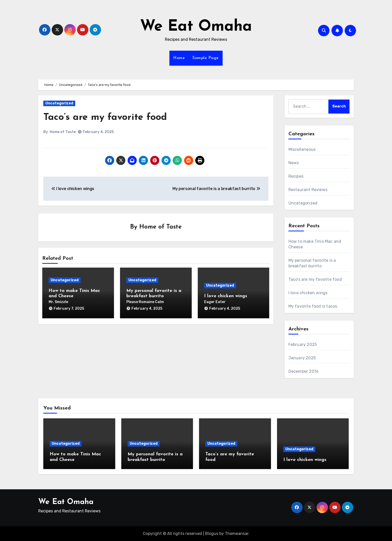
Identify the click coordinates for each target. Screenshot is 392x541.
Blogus (212, 534)
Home (179, 58)
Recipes (296, 176)
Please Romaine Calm (145, 302)
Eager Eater (215, 302)
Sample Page (206, 58)
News (294, 163)
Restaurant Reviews (308, 190)
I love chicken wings (226, 296)
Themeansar (237, 534)
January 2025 (302, 358)
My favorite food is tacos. (313, 306)
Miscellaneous (302, 149)
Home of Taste (63, 132)
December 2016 (304, 371)
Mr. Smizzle (58, 302)
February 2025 (303, 344)
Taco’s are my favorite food (105, 117)
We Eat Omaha (196, 27)
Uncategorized (59, 103)
